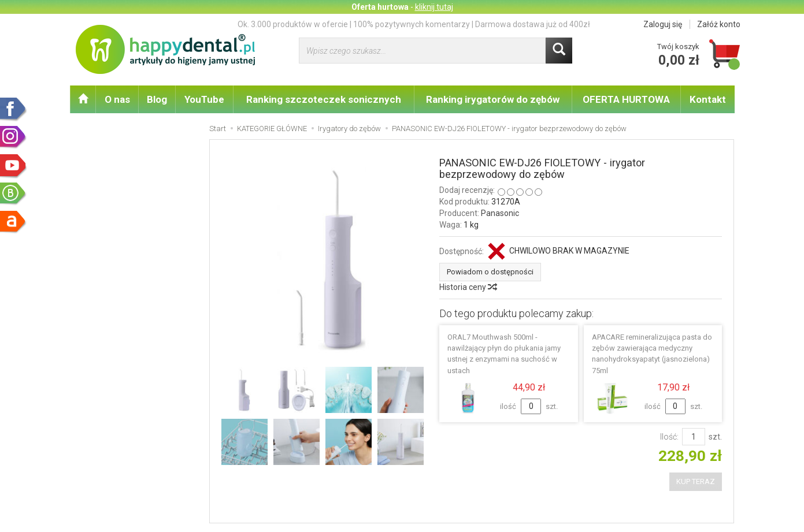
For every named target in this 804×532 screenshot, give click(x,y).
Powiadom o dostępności (490, 272)
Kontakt (708, 99)
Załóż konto (719, 24)
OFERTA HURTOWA (626, 99)
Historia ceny (468, 287)
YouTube (204, 99)
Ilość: (669, 437)
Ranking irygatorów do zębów (493, 99)
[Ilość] (694, 437)
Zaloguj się (663, 24)
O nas (117, 99)
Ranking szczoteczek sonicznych (324, 99)
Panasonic (500, 213)
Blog (157, 99)
